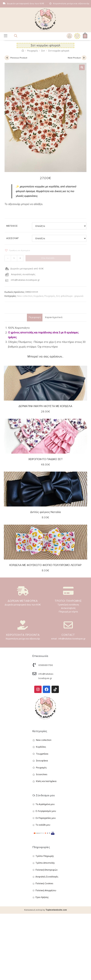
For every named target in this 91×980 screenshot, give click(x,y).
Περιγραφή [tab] (35, 317)
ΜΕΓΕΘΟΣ (12, 226)
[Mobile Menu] (6, 36)
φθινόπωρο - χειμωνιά (72, 296)
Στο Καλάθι (48, 258)
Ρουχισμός (50, 296)
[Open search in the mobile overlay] (14, 36)
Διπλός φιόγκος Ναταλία (45, 512)
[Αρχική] (23, 51)
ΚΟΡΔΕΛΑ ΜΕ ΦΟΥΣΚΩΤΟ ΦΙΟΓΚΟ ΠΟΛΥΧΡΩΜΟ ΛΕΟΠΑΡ (45, 565)
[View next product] (84, 58)
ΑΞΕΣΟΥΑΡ (12, 238)
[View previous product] (7, 58)
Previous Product (19, 58)
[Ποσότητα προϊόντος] (14, 258)
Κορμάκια (38, 296)
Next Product (74, 58)
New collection (25, 296)
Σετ (58, 296)
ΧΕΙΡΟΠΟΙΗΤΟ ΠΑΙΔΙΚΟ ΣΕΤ (45, 459)
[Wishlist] (76, 36)
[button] (82, 67)
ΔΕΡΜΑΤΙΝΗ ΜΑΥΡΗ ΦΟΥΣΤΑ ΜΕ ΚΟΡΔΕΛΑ (45, 406)
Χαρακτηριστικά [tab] (54, 317)
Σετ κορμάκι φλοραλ (59, 51)
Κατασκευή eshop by (45, 910)
